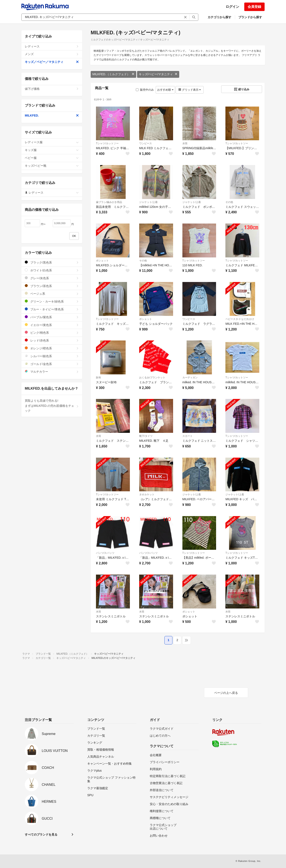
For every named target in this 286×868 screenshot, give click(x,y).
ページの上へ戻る (226, 693)
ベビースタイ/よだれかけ (240, 319)
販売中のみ (145, 90)
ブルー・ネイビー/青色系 (52, 309)
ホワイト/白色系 (52, 270)
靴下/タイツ (146, 436)
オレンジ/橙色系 (52, 348)
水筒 (185, 143)
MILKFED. (52, 115)
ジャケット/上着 (148, 202)
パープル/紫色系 (52, 317)
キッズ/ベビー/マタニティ (158, 74)
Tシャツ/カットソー (107, 143)
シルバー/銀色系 (52, 356)
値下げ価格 (52, 89)
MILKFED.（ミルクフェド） (113, 74)
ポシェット (102, 261)
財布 (99, 378)
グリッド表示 (190, 90)
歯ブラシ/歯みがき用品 (109, 202)
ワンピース (146, 143)
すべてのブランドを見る (41, 835)
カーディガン (190, 378)
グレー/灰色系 (52, 278)
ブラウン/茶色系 (52, 286)
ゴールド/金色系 (52, 364)
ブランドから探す (250, 17)
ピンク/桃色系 (52, 333)
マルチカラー (52, 372)
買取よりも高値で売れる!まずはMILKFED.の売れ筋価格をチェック (52, 406)
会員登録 (254, 7)
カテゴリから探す (219, 17)
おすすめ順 (165, 90)
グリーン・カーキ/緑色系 (52, 301)
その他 (229, 202)
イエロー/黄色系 (52, 325)
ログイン (232, 7)
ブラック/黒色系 (52, 262)
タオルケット (147, 494)
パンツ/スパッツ (105, 553)
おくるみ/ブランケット (152, 378)
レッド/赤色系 (52, 340)
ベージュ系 (52, 294)
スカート (187, 436)
